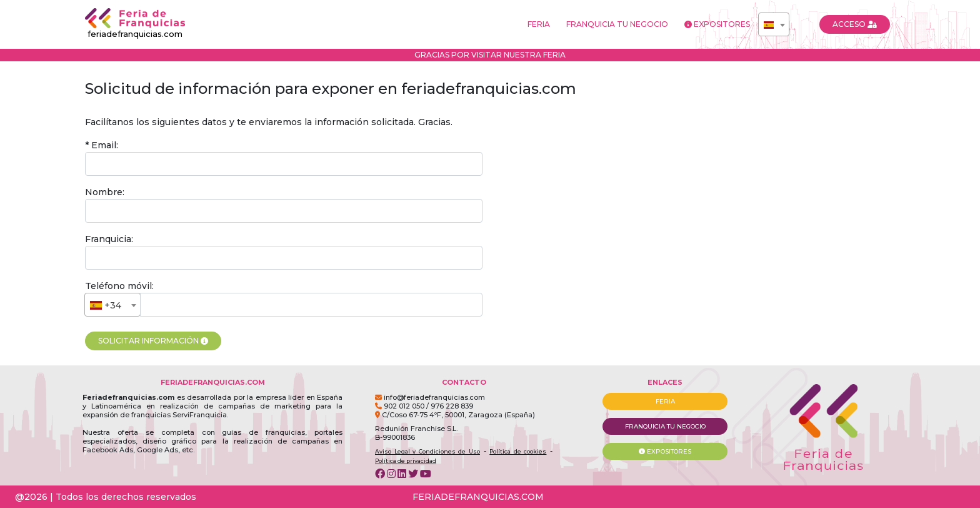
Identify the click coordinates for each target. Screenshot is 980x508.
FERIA (539, 24)
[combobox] (774, 24)
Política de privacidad (406, 461)
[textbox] (774, 25)
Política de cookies (518, 451)
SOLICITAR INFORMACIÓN (153, 341)
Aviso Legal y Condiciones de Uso (427, 451)
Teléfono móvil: (119, 286)
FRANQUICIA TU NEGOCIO (617, 24)
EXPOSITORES (717, 24)
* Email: (102, 145)
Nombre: (105, 192)
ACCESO (855, 24)
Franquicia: (109, 239)
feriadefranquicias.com (135, 23)
